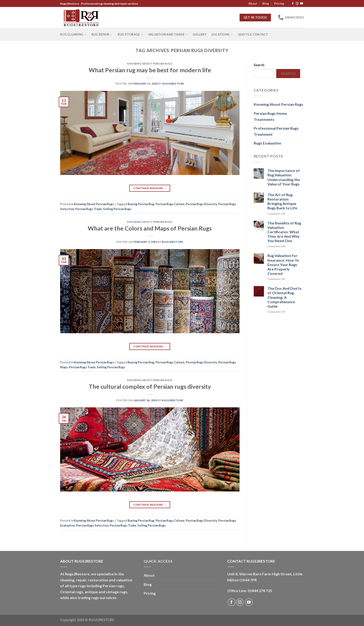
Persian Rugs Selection (92, 525)
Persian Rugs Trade (89, 209)
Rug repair (102, 35)
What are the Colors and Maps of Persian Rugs (150, 228)
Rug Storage (130, 35)
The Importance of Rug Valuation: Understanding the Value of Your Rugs (284, 177)
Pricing (279, 3)
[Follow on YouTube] (302, 4)
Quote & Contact (253, 34)
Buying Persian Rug (141, 204)
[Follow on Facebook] (293, 4)
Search (259, 65)
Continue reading (150, 188)
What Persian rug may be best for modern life (150, 70)
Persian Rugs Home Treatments (270, 116)
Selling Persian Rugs (117, 209)
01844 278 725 (260, 591)
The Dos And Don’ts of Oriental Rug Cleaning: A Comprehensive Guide (284, 297)
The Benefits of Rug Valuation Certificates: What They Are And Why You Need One (284, 232)
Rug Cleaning (73, 35)
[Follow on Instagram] (297, 4)
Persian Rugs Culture (170, 204)
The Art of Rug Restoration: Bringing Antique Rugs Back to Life (282, 201)
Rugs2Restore (173, 84)
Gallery (200, 34)
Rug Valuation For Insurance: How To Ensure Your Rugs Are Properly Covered (283, 264)
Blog (266, 3)
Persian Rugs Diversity (201, 204)
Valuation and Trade (168, 35)
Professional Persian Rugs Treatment (276, 131)
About (253, 3)
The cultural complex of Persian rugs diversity (150, 386)
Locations (222, 35)
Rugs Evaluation (267, 143)
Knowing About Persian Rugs (150, 64)
